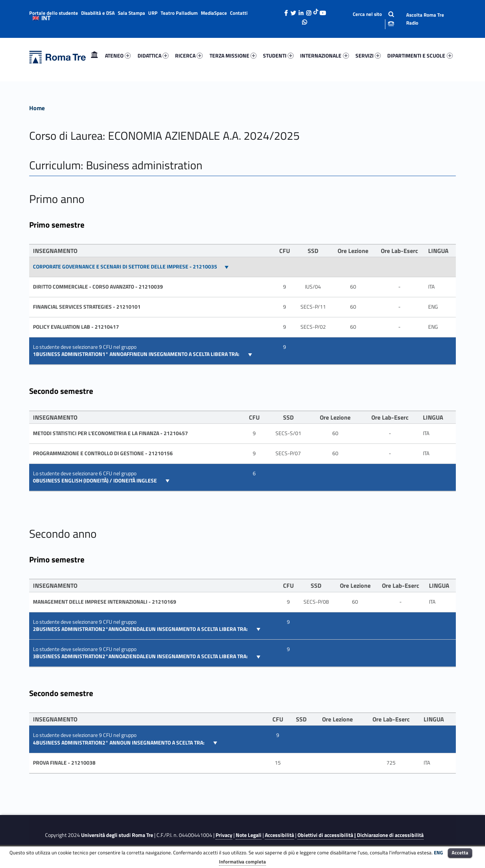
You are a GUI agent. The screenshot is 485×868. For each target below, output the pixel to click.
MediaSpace (214, 13)
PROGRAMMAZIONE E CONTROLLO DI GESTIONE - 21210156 (103, 453)
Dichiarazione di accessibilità (390, 835)
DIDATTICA (153, 55)
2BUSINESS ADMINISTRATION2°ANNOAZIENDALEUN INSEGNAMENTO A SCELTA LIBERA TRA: (141, 629)
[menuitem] (94, 56)
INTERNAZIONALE (324, 55)
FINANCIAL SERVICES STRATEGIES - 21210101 (87, 307)
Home (94, 55)
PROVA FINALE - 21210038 (64, 763)
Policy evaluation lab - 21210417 (76, 327)
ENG (438, 852)
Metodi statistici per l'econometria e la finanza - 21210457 (110, 433)
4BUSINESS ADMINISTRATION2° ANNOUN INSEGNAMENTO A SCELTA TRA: (119, 743)
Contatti (239, 13)
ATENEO (118, 55)
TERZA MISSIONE (233, 55)
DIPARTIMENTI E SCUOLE (420, 55)
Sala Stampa (131, 13)
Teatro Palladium (179, 13)
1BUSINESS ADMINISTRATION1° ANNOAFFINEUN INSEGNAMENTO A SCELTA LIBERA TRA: (137, 354)
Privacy (224, 835)
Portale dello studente (54, 13)
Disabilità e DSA (98, 13)
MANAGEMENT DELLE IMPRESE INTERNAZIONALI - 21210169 (105, 602)
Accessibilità (279, 835)
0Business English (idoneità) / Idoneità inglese (95, 481)
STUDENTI (278, 55)
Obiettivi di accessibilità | (327, 835)
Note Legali (249, 835)
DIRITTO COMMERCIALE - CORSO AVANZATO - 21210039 (98, 287)
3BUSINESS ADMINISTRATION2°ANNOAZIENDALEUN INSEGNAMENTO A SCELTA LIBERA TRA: (141, 656)
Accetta (460, 852)
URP (153, 13)
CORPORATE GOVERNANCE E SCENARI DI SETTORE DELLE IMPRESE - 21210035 (125, 267)
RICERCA (189, 55)
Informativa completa (242, 862)
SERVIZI (368, 55)
